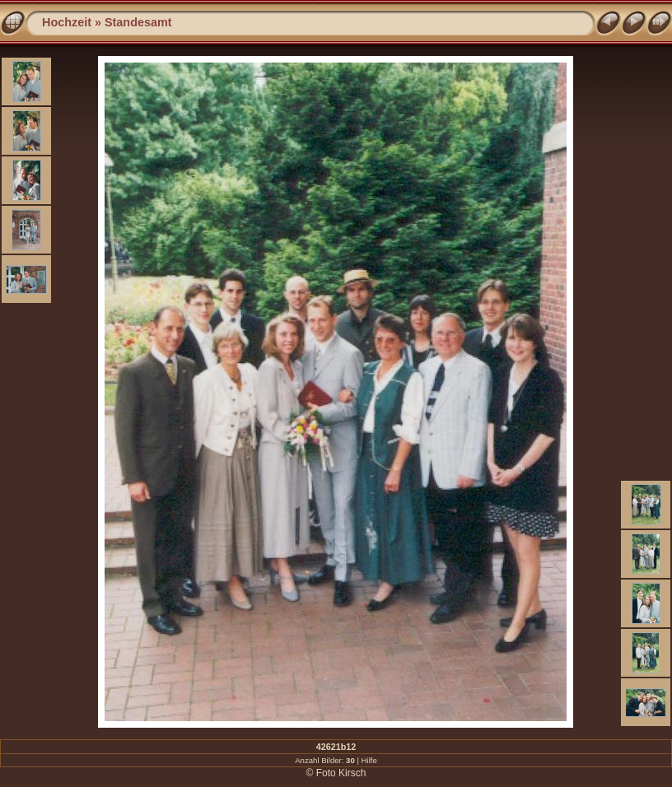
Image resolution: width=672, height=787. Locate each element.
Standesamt (138, 22)
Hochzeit (67, 22)
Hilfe (369, 760)
